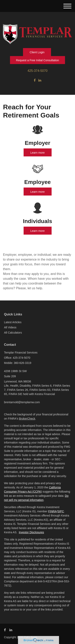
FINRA (52, 511)
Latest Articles (13, 322)
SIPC (61, 511)
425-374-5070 (38, 71)
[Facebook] (35, 80)
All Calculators (13, 333)
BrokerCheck (27, 419)
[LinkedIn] (40, 80)
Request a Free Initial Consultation (37, 60)
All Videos (10, 327)
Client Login (37, 52)
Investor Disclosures (31, 532)
